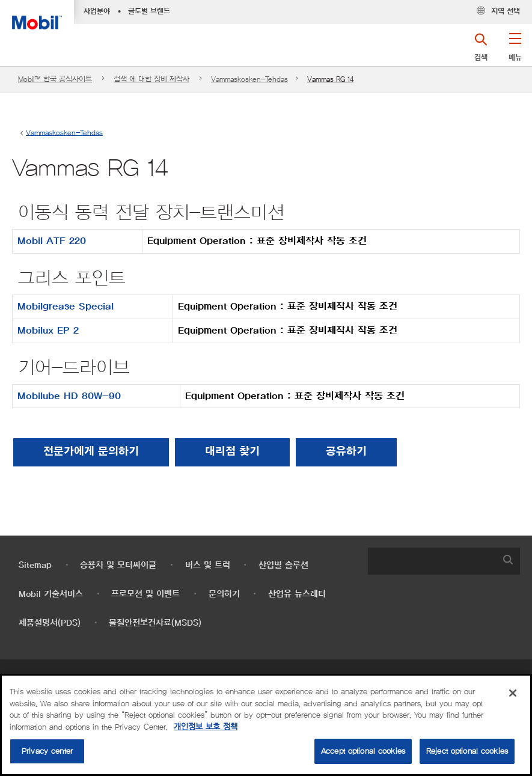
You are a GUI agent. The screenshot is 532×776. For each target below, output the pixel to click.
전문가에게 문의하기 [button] (91, 452)
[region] (266, 725)
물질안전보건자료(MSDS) (155, 623)
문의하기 (224, 594)
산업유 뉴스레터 (297, 594)
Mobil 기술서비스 (51, 594)
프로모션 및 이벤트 (145, 594)
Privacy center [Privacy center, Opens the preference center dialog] (47, 751)
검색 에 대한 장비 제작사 (151, 79)
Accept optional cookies (363, 751)
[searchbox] (432, 561)
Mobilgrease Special (66, 307)
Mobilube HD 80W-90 (69, 396)
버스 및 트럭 (208, 565)
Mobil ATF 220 (52, 241)
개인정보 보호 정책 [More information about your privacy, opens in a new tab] (206, 727)
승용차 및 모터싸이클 (118, 565)
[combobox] (444, 561)
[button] (515, 51)
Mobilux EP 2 (48, 331)
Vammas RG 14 (330, 79)
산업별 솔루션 (283, 565)
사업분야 (97, 11)
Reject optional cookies (467, 751)
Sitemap (35, 565)
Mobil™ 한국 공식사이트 (55, 79)
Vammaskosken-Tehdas (249, 79)
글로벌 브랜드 (149, 11)
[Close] (513, 693)
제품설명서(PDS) (50, 623)
